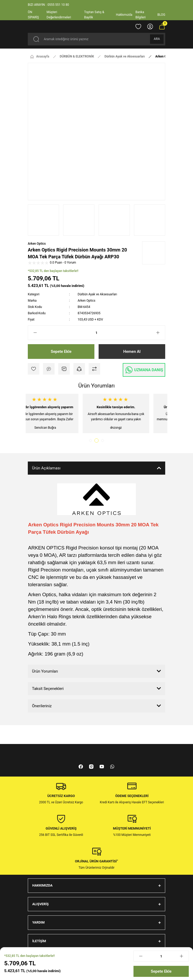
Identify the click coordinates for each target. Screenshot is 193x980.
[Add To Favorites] (34, 369)
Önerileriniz (42, 706)
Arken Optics (37, 244)
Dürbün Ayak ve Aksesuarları (97, 294)
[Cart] (162, 27)
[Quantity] (97, 333)
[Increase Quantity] (160, 333)
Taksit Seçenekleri (48, 689)
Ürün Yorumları (45, 671)
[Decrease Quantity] (33, 333)
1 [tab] (91, 441)
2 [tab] (97, 441)
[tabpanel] (61, 413)
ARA (157, 39)
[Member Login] (150, 27)
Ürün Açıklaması (46, 468)
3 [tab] (103, 441)
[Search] (97, 39)
